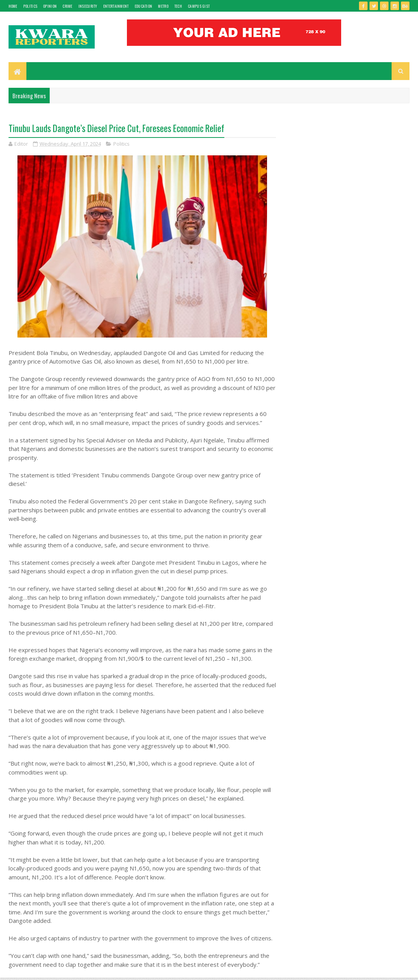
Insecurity (88, 6)
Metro (163, 6)
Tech (178, 6)
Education (144, 6)
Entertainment (116, 6)
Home (13, 6)
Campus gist (199, 6)
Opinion (50, 6)
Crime (68, 6)
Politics (30, 6)
